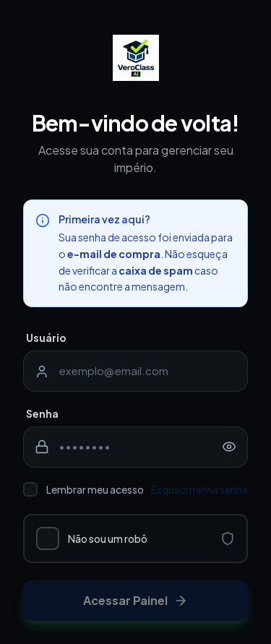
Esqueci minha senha (199, 489)
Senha (42, 413)
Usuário (46, 338)
